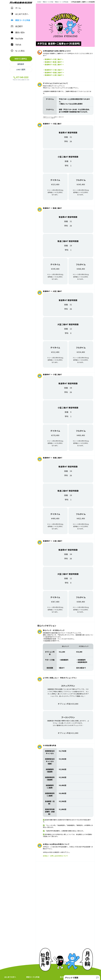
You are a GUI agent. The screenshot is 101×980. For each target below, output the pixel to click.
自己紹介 (17, 26)
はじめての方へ (20, 14)
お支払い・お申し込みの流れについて (55, 856)
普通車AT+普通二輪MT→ (54, 62)
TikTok (16, 45)
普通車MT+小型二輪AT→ (54, 70)
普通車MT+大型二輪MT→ (54, 75)
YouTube (17, 38)
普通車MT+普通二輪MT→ (54, 72)
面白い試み (18, 32)
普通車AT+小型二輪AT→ (54, 59)
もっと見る (18, 51)
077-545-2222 (22, 77)
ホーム (16, 8)
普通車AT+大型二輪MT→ (54, 64)
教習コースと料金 (21, 20)
